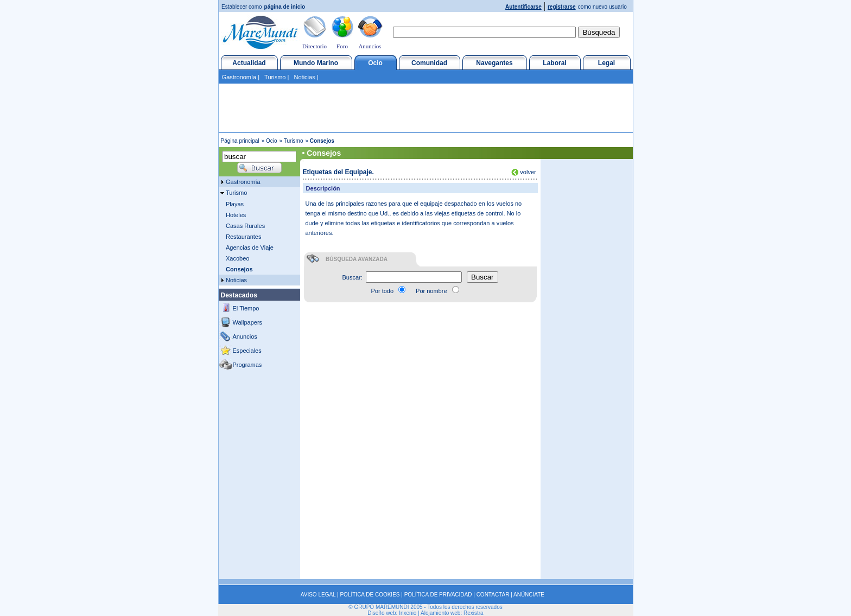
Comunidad (429, 63)
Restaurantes (243, 237)
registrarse (562, 7)
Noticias (305, 77)
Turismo (275, 77)
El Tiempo (246, 308)
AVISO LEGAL (318, 595)
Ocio (375, 63)
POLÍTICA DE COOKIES (370, 595)
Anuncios (370, 46)
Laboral (554, 63)
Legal (607, 63)
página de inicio (285, 7)
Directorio (315, 46)
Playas (235, 204)
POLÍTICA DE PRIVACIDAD (438, 595)
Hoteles (236, 215)
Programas (247, 365)
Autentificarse (523, 7)
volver (527, 172)
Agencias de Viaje (250, 247)
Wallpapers (248, 322)
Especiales (247, 351)
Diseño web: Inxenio (392, 613)
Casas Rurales (245, 226)
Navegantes (494, 63)
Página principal (240, 141)
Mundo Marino (316, 63)
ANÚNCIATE (529, 595)
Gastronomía (239, 77)
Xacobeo (237, 258)
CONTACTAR (493, 595)
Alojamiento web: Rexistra (452, 613)
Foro (342, 46)
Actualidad (249, 63)
